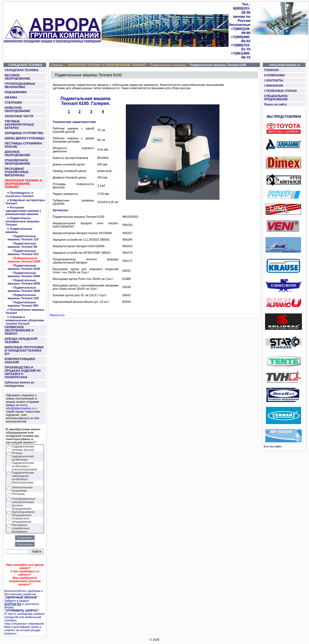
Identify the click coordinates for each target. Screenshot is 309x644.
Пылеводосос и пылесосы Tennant (19, 194)
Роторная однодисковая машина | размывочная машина (23, 211)
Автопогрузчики (23, 482)
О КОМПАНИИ (274, 75)
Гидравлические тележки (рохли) (23, 448)
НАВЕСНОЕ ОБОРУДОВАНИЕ (17, 109)
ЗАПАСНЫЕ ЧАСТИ (19, 116)
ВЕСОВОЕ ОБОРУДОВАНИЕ (17, 77)
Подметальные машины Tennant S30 (23, 297)
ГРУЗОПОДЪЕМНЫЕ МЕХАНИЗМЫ (20, 85)
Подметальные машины (168, 65)
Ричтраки (18, 494)
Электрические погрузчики (22, 489)
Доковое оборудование (22, 507)
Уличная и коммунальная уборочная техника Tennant (25, 320)
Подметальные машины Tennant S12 (23, 252)
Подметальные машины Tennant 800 (23, 304)
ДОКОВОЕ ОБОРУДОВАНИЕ (17, 153)
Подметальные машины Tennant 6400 (24, 274)
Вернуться (57, 315)
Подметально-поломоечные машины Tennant (23, 221)
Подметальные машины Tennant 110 (23, 238)
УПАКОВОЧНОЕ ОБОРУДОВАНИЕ (17, 162)
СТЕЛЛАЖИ (13, 102)
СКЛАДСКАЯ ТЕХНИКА (22, 70)
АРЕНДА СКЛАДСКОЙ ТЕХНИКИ (21, 340)
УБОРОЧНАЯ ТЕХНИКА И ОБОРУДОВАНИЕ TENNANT (23, 184)
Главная (57, 65)
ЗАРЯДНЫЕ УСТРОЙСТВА (24, 133)
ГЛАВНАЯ (271, 70)
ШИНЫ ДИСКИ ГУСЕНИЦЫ (24, 138)
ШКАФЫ (11, 97)
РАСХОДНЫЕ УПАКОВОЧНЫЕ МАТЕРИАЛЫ (17, 172)
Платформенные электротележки (23, 500)
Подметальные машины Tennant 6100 (24, 260)
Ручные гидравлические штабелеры (23, 456)
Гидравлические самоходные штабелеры (23, 476)
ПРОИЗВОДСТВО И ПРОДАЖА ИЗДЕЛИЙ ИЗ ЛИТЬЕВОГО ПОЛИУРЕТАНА (23, 372)
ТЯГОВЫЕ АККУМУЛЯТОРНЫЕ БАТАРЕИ (19, 125)
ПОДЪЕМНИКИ (16, 92)
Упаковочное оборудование (22, 520)
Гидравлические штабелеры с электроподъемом (24, 466)
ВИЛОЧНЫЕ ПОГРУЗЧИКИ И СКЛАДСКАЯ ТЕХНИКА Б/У (24, 350)
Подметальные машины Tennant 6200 (24, 267)
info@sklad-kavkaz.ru (20, 408)
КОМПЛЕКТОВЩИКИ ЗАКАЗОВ (20, 361)
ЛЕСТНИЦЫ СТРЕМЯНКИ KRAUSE (23, 145)
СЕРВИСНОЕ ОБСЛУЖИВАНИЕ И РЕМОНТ (19, 330)
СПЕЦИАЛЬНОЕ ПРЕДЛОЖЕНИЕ (276, 98)
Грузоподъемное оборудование (23, 513)
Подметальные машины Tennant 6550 (24, 282)
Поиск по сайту (275, 104)
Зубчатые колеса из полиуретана (19, 384)
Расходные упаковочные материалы (21, 528)
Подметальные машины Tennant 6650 (24, 289)
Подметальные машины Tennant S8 (22, 245)
